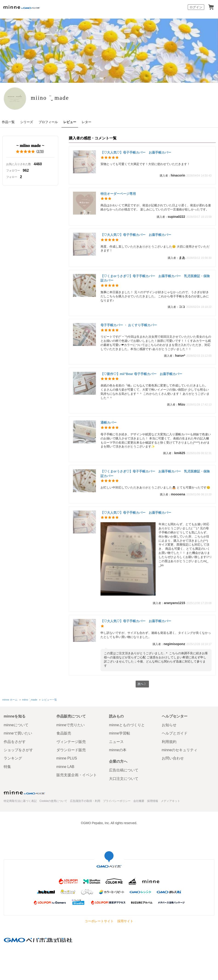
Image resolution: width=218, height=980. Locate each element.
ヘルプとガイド (175, 733)
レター (87, 122)
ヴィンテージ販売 (71, 742)
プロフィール (48, 122)
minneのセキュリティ (180, 750)
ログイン (196, 7)
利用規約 (169, 742)
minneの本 (118, 750)
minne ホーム (10, 700)
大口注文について (124, 779)
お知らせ (169, 725)
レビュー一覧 (49, 700)
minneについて (16, 725)
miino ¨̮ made (62, 98)
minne (24, 792)
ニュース (116, 742)
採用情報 (153, 801)
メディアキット (170, 801)
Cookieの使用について (53, 801)
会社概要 (139, 801)
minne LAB (65, 767)
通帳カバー (109, 422)
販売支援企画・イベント (77, 775)
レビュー (70, 122)
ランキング (13, 758)
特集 (7, 767)
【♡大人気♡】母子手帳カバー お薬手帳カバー (136, 152)
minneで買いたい (18, 733)
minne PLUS (67, 758)
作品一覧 (8, 122)
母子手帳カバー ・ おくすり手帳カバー (129, 325)
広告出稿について (124, 770)
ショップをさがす (18, 750)
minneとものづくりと (127, 725)
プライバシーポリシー (117, 801)
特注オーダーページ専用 (120, 194)
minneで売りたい (71, 725)
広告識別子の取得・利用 (85, 801)
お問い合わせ (173, 758)
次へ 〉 (142, 685)
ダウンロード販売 (71, 750)
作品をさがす (15, 742)
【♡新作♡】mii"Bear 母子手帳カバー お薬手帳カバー (141, 374)
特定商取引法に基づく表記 (20, 801)
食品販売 (64, 733)
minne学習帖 (120, 733)
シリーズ (27, 122)
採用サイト (125, 921)
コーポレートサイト (99, 921)
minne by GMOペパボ (22, 7)
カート (211, 7)
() (30, 152)
